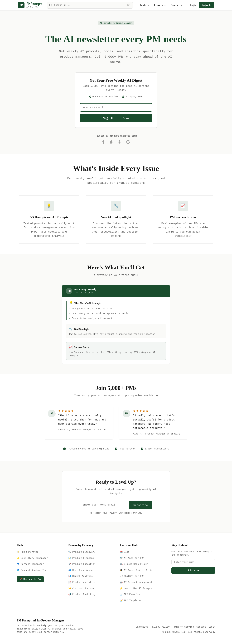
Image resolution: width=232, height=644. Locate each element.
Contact (201, 627)
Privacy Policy (160, 627)
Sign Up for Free (116, 118)
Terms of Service (183, 627)
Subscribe (141, 505)
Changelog (142, 627)
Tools (145, 5)
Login (193, 5)
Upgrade (207, 5)
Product (177, 5)
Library (160, 5)
